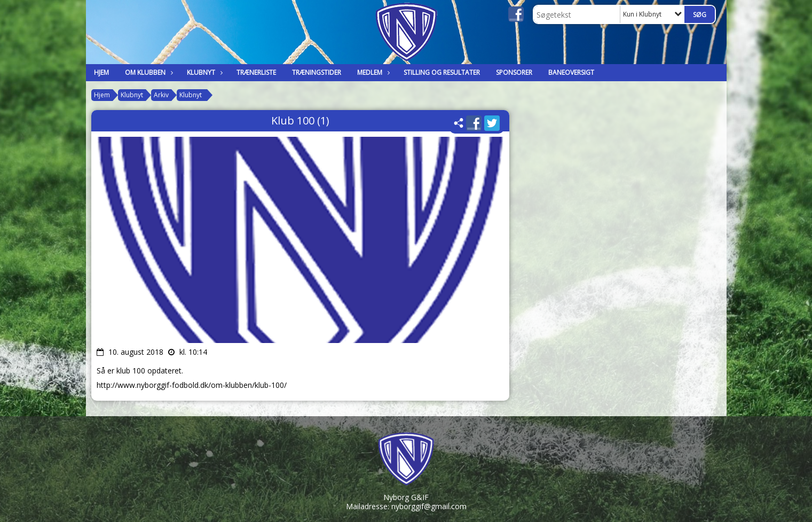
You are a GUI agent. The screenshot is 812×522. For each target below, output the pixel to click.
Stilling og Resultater (442, 72)
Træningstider (317, 72)
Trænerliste (256, 72)
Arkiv (161, 95)
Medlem (372, 72)
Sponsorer (514, 72)
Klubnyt (204, 72)
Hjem (101, 72)
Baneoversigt (571, 72)
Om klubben (148, 72)
